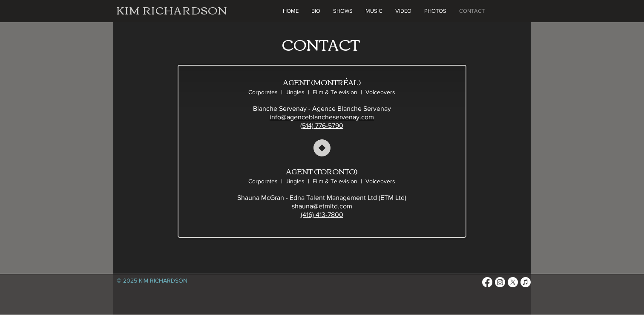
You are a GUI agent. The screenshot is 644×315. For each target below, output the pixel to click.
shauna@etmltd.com (322, 206)
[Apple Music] (526, 282)
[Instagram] (500, 282)
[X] (513, 282)
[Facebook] (487, 282)
